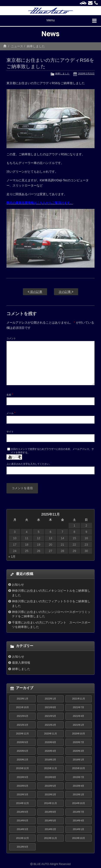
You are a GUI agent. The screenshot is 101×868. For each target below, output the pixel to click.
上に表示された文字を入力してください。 (29, 464)
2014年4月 (78, 821)
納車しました (36, 46)
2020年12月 (22, 734)
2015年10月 (78, 768)
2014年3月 (22, 829)
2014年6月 (22, 821)
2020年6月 (22, 751)
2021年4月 (78, 716)
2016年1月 (78, 760)
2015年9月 (22, 777)
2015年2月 (50, 794)
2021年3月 (22, 725)
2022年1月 (50, 699)
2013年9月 (22, 847)
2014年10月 (78, 803)
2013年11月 (50, 838)
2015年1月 (78, 794)
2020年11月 (50, 734)
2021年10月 (22, 707)
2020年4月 (50, 751)
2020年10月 (78, 734)
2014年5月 (50, 821)
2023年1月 (22, 699)
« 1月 (12, 557)
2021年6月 (22, 716)
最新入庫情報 (21, 663)
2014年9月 (22, 812)
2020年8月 (50, 742)
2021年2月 (50, 725)
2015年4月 (78, 786)
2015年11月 (50, 768)
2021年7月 (78, 707)
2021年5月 (50, 716)
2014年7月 (78, 812)
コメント (11, 338)
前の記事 (35, 292)
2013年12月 (22, 838)
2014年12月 (22, 803)
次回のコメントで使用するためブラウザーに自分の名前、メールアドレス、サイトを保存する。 (52, 451)
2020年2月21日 (86, 74)
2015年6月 (22, 786)
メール (11, 413)
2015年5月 (50, 786)
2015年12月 (22, 768)
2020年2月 (22, 760)
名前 (10, 395)
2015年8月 (50, 777)
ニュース (17, 46)
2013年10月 (78, 838)
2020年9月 (22, 742)
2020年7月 (78, 742)
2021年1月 (78, 725)
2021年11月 (78, 699)
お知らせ (18, 585)
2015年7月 (78, 777)
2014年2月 (50, 829)
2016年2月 (50, 760)
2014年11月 (50, 803)
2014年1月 (78, 829)
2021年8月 (50, 707)
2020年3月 (78, 751)
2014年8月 (50, 812)
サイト (10, 432)
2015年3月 (22, 794)
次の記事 (66, 292)
